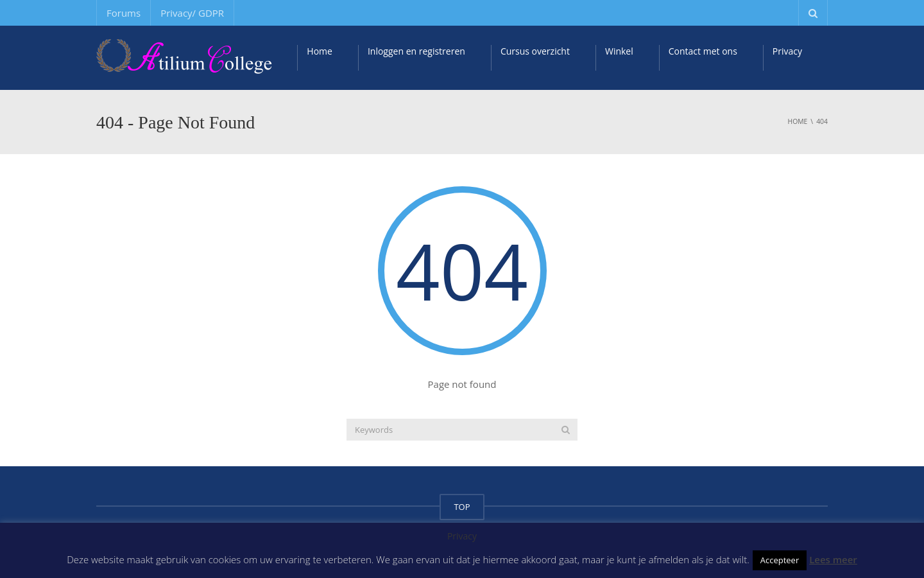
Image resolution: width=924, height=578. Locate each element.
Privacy (787, 51)
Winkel (619, 51)
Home (320, 51)
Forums (124, 13)
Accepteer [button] (780, 560)
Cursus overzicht (535, 51)
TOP (462, 507)
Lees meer (833, 559)
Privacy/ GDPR (192, 13)
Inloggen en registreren (416, 51)
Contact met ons (703, 51)
